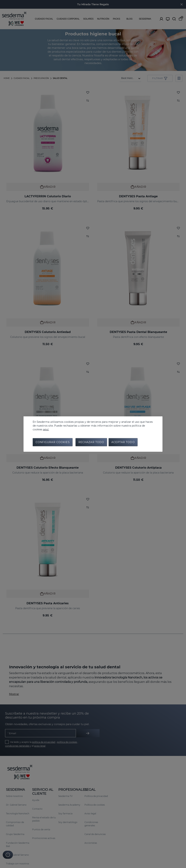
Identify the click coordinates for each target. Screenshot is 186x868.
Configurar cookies (53, 443)
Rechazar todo (91, 443)
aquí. (46, 429)
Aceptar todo (123, 443)
